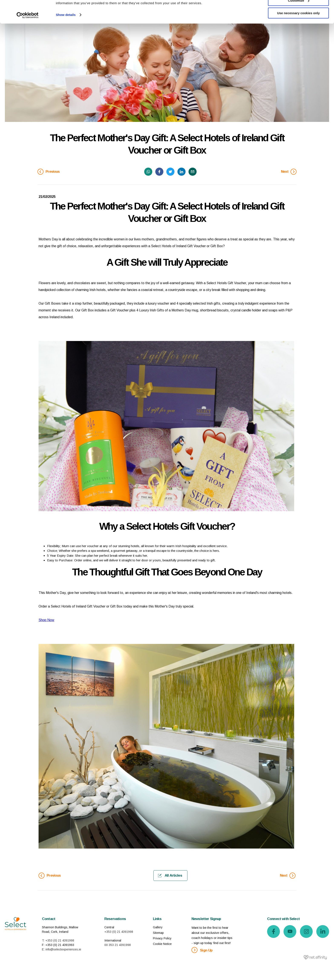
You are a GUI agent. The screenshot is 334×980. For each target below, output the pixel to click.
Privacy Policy (162, 938)
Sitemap (158, 933)
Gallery (158, 927)
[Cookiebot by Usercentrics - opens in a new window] (28, 38)
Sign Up (202, 950)
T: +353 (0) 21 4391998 (58, 940)
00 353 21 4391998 (118, 945)
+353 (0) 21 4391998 (119, 932)
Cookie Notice (162, 944)
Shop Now (46, 620)
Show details (66, 37)
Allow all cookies (299, 11)
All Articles (170, 875)
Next (289, 172)
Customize (299, 23)
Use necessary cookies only (298, 36)
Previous (49, 172)
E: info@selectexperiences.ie (62, 949)
